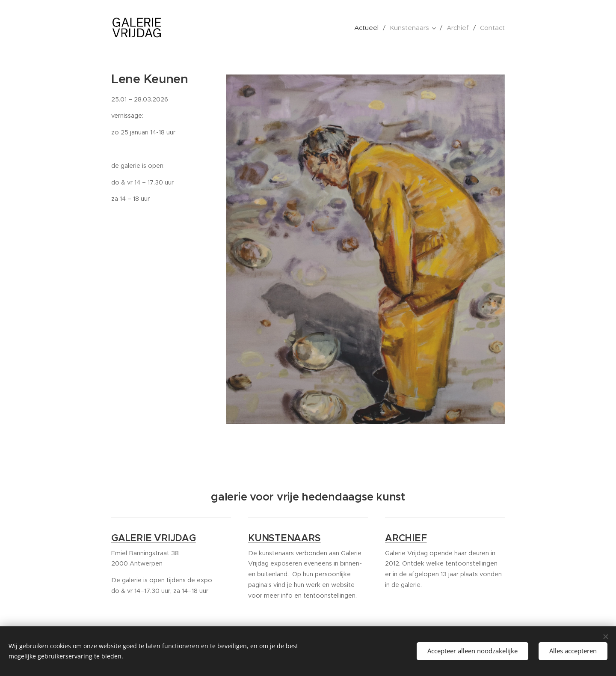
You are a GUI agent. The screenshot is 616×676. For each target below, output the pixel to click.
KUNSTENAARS (284, 538)
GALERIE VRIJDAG (154, 538)
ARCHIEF (406, 538)
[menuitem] (369, 28)
